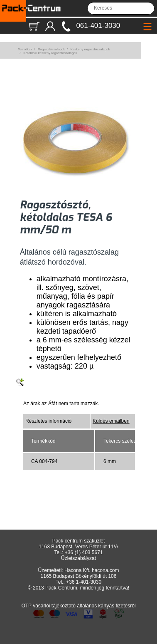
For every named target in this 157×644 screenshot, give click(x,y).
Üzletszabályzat (78, 558)
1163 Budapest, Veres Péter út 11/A (78, 547)
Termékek (25, 49)
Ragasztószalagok (51, 49)
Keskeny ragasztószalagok (90, 49)
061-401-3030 (98, 26)
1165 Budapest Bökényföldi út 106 (79, 576)
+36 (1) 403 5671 (84, 552)
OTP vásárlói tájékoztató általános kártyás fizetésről (78, 606)
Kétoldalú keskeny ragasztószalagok (50, 53)
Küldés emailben (111, 421)
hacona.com (105, 570)
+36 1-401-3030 (84, 582)
